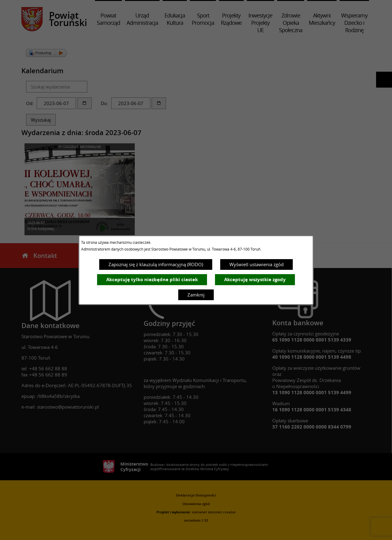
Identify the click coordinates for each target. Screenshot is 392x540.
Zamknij (196, 295)
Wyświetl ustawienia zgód (256, 264)
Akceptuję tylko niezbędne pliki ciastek (152, 279)
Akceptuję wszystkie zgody (255, 279)
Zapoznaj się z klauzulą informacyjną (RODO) (156, 264)
